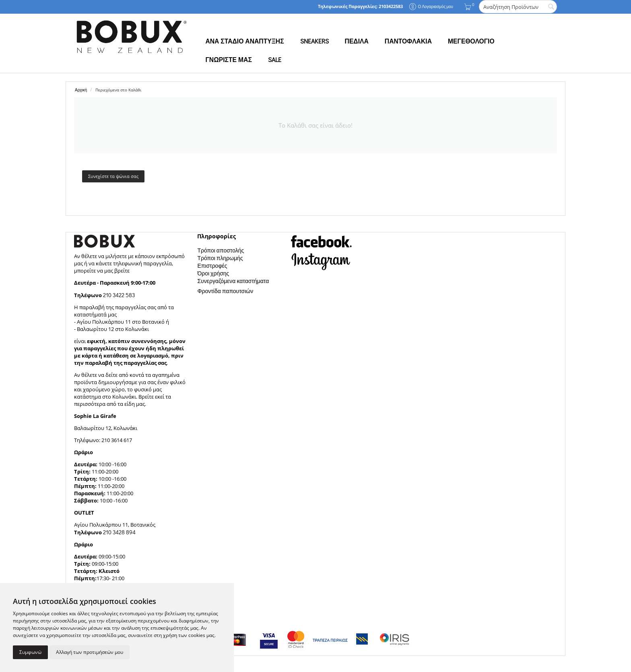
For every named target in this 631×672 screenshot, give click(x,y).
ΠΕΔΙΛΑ (357, 41)
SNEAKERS (314, 41)
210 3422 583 (119, 295)
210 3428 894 (119, 532)
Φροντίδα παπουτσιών (225, 291)
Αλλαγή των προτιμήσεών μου (90, 652)
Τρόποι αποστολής (221, 250)
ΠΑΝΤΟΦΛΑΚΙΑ (408, 41)
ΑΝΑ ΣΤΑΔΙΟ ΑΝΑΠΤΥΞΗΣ (244, 41)
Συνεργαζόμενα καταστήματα (233, 281)
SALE (275, 60)
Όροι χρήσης (213, 273)
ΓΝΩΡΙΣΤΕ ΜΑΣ (228, 60)
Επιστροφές (212, 266)
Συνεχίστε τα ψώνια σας (113, 176)
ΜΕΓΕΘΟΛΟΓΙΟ (471, 41)
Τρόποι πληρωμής (220, 258)
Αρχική (81, 90)
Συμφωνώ (30, 652)
